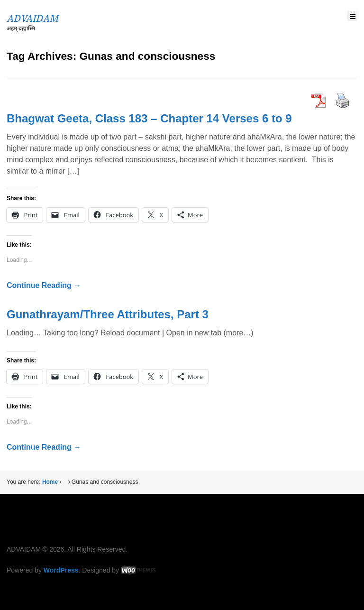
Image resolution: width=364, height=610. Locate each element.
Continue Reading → (44, 285)
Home (50, 482)
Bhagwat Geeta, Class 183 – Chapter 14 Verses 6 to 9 (149, 118)
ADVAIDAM (32, 18)
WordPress (61, 570)
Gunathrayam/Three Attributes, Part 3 (108, 314)
